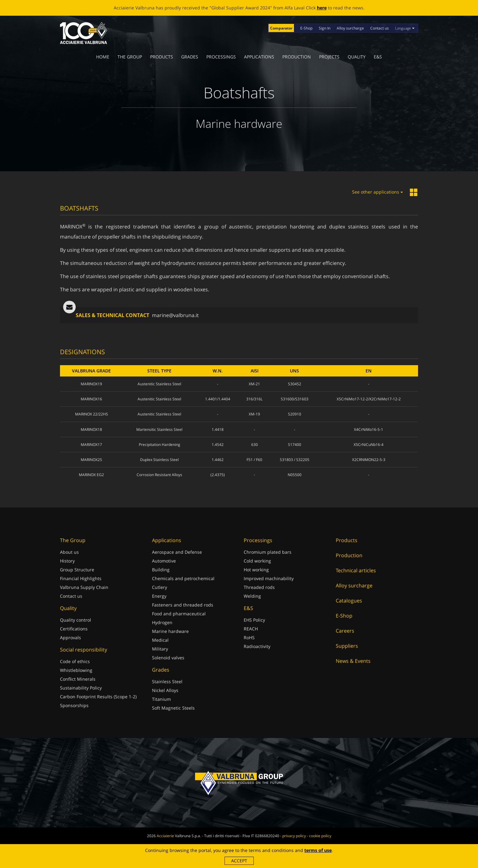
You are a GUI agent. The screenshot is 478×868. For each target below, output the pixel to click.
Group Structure (77, 570)
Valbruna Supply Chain (84, 587)
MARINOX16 (91, 399)
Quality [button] (357, 57)
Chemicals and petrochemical (183, 578)
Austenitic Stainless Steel (159, 384)
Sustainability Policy (81, 688)
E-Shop (306, 28)
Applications (259, 57)
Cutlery (160, 587)
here (322, 8)
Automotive (164, 561)
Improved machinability (269, 578)
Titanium (161, 699)
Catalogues (349, 601)
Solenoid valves (168, 658)
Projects (329, 57)
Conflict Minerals (78, 679)
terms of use (318, 850)
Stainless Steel (167, 681)
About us (69, 552)
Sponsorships (74, 705)
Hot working (256, 570)
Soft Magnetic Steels (173, 708)
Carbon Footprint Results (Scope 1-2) (98, 697)
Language (405, 28)
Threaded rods (259, 587)
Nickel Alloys (165, 690)
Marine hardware (170, 631)
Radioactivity (257, 646)
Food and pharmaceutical (179, 614)
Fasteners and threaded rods (183, 605)
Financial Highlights (81, 578)
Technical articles (356, 570)
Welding (252, 596)
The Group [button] (130, 57)
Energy (159, 596)
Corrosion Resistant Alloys (159, 475)
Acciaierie (165, 836)
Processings (221, 57)
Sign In (325, 28)
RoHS (249, 637)
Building (161, 570)
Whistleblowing (76, 670)
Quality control (76, 620)
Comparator (281, 28)
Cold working (257, 561)
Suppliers (347, 646)
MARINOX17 (91, 445)
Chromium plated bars (268, 552)
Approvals (71, 637)
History (67, 561)
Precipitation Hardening (160, 445)
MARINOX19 (91, 384)
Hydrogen (162, 622)
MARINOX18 (91, 429)
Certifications (74, 629)
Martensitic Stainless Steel (159, 429)
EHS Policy (254, 620)
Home (103, 57)
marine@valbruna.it (175, 315)
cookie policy (320, 836)
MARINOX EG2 (91, 475)
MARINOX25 (91, 460)
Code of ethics (75, 661)
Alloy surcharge (350, 28)
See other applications (378, 192)
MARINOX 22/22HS (92, 414)
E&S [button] (378, 57)
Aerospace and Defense (177, 552)
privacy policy (294, 836)
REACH (251, 629)
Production (297, 57)
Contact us (380, 28)
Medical (160, 640)
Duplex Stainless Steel (159, 460)
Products (162, 57)
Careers (345, 631)
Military (160, 649)
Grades (190, 57)
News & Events (353, 661)
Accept (239, 861)
